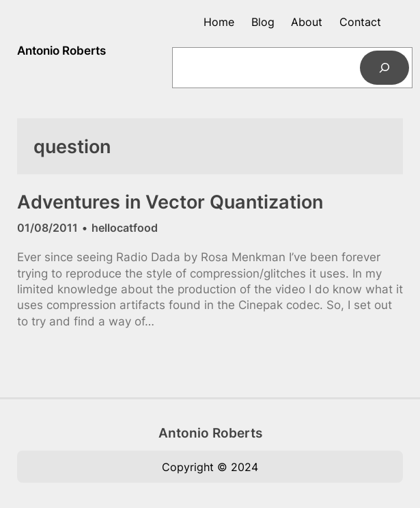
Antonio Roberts (61, 51)
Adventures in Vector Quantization (170, 202)
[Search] (384, 68)
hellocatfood (125, 228)
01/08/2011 (47, 228)
